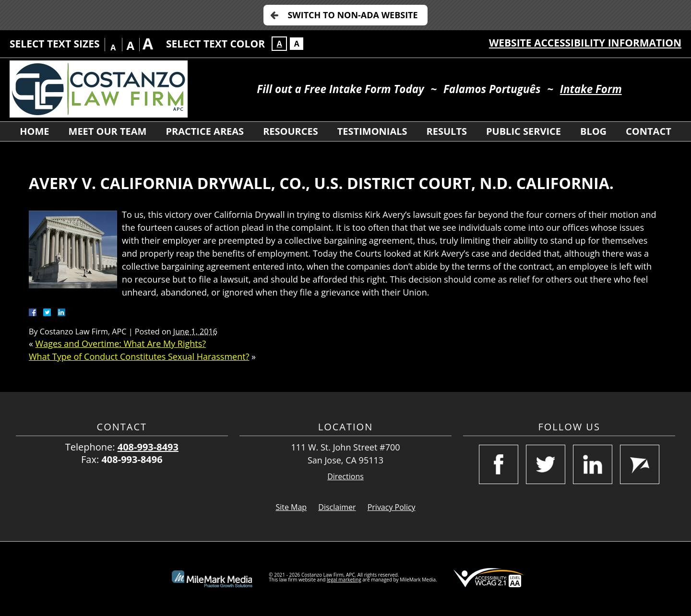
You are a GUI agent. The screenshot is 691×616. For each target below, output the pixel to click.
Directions (345, 477)
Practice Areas (205, 131)
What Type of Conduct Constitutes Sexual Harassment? (139, 356)
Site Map (291, 507)
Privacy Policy (392, 507)
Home (34, 131)
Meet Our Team (108, 131)
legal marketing (344, 580)
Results (447, 131)
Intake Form (591, 89)
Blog (593, 131)
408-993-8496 (132, 459)
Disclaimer (337, 507)
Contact (649, 131)
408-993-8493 (148, 447)
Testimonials (372, 131)
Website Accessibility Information (585, 43)
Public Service (524, 131)
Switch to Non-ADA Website (352, 15)
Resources (291, 131)
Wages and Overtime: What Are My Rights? (121, 344)
